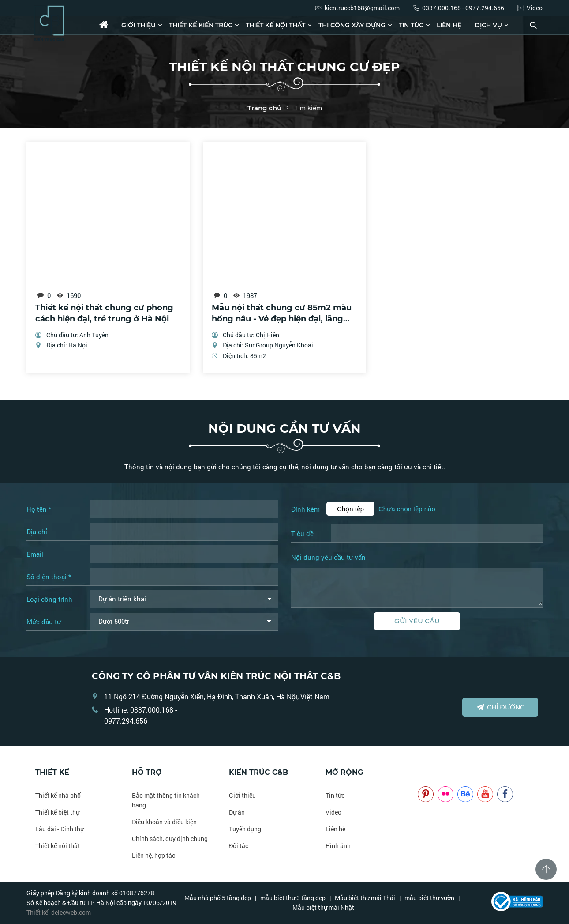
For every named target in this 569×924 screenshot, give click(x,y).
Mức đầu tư (44, 622)
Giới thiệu (139, 25)
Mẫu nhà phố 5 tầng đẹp (218, 898)
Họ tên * (39, 509)
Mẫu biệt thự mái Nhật (323, 907)
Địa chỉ (37, 532)
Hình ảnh (338, 846)
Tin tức (411, 25)
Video (333, 812)
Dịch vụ (488, 25)
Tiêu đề (302, 533)
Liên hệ (449, 25)
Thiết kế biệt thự (57, 812)
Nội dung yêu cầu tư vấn (328, 558)
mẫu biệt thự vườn (429, 898)
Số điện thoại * (49, 577)
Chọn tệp (350, 509)
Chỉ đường (500, 707)
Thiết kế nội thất (275, 25)
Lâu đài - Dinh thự (60, 829)
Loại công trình (49, 599)
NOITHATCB (431, 772)
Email (35, 554)
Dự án (237, 812)
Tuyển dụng (245, 829)
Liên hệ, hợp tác (153, 855)
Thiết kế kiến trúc (201, 25)
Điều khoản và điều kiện (164, 822)
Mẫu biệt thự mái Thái (365, 898)
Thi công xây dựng (352, 25)
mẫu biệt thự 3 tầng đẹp (293, 898)
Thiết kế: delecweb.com (59, 912)
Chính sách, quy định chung (170, 839)
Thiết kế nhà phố (58, 795)
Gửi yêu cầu (417, 621)
